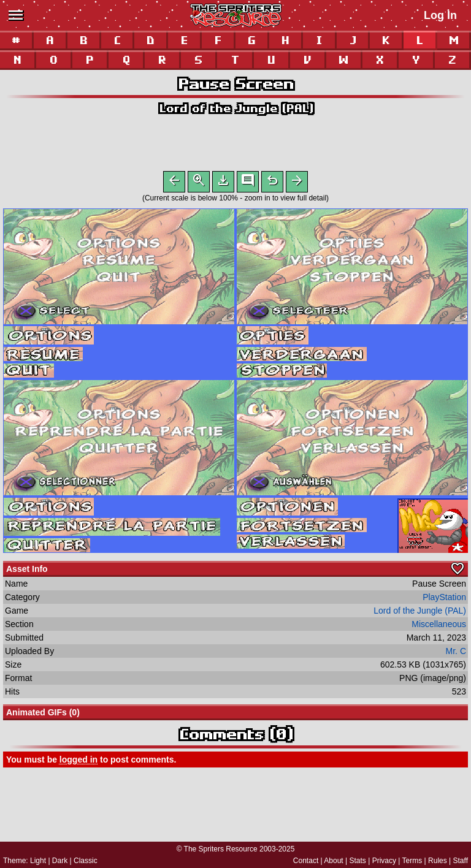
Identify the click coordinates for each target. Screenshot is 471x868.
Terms (412, 861)
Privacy (384, 861)
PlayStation (444, 600)
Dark (60, 861)
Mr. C (456, 653)
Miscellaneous (439, 626)
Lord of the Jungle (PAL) (236, 108)
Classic (86, 861)
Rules (438, 861)
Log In (440, 15)
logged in (78, 762)
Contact (306, 861)
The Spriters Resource (221, 849)
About (333, 861)
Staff (461, 861)
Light (38, 861)
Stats (358, 861)
